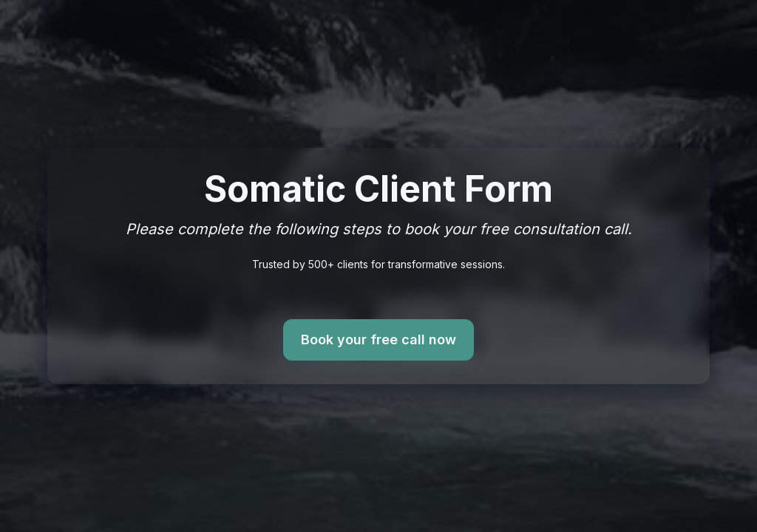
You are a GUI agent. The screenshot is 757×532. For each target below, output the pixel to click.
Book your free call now (378, 340)
